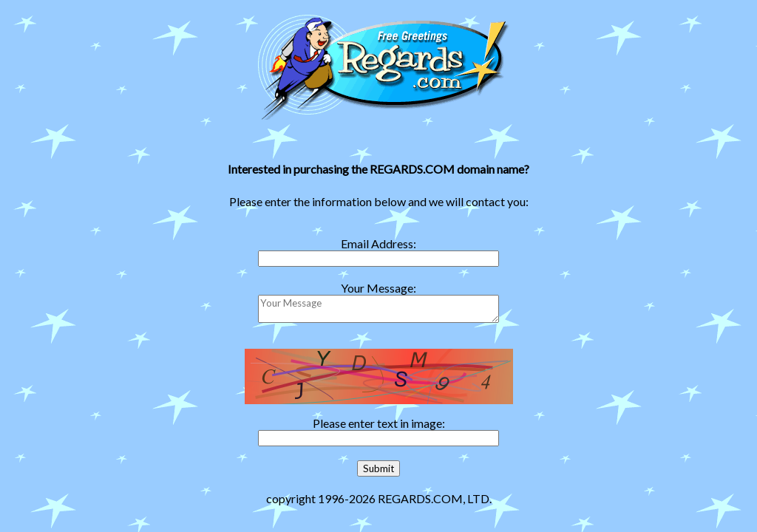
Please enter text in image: (379, 423)
